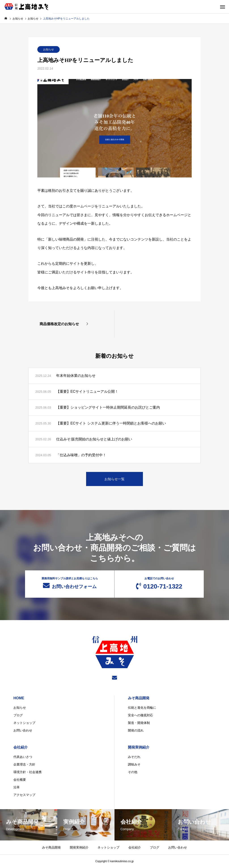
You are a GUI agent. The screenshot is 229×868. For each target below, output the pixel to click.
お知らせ (49, 49)
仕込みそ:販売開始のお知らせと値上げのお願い (94, 439)
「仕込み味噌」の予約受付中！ (81, 455)
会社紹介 (21, 747)
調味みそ (134, 764)
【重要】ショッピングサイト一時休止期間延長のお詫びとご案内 (108, 407)
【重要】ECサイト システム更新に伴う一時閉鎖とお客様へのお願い (111, 423)
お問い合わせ (23, 730)
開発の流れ (136, 730)
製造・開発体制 (139, 723)
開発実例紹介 (139, 747)
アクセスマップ (24, 795)
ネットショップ (24, 723)
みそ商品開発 (139, 698)
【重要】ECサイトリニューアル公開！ (87, 391)
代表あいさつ (23, 757)
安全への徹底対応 (140, 715)
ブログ (18, 715)
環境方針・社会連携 (28, 772)
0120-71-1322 (159, 583)
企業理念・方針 (24, 764)
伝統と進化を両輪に (142, 708)
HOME (19, 698)
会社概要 (20, 780)
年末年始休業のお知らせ (76, 376)
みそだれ (134, 757)
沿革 (17, 787)
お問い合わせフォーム (70, 583)
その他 (133, 772)
